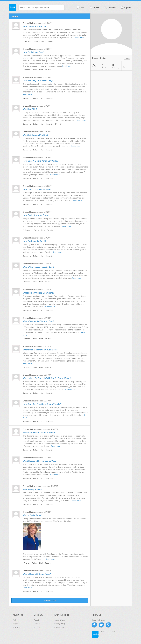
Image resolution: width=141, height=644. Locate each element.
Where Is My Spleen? (32, 489)
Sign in (126, 8)
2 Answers (27, 124)
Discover (110, 8)
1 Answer (26, 70)
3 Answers (27, 150)
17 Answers (27, 230)
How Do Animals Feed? (34, 52)
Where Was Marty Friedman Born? (39, 321)
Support (37, 627)
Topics (94, 8)
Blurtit (12, 7)
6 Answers (27, 98)
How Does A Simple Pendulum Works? (40, 161)
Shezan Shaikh (29, 23)
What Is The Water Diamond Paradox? (40, 433)
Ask (80, 8)
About (36, 620)
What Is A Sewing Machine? (35, 135)
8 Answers (27, 393)
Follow (36, 41)
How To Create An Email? (34, 241)
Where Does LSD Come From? (37, 574)
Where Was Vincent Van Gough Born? (40, 350)
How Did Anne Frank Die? (35, 26)
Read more (79, 38)
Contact (37, 624)
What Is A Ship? (30, 109)
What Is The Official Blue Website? (38, 293)
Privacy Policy (60, 624)
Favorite (50, 41)
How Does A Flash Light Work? (37, 189)
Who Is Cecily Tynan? (33, 515)
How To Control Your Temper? (37, 215)
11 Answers (27, 41)
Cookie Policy (60, 627)
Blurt (43, 41)
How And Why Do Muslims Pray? (38, 81)
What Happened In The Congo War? (39, 461)
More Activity (50, 600)
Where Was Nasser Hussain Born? (38, 267)
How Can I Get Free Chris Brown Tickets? (42, 404)
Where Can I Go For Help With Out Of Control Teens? (47, 378)
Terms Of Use (60, 620)
